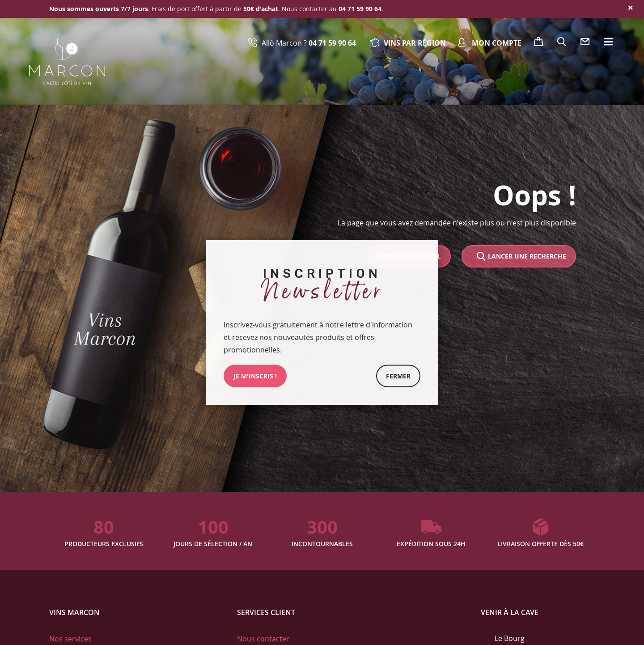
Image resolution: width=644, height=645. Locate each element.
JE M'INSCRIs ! (255, 376)
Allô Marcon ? (309, 43)
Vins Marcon (74, 612)
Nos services (70, 639)
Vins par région (415, 43)
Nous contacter (263, 639)
